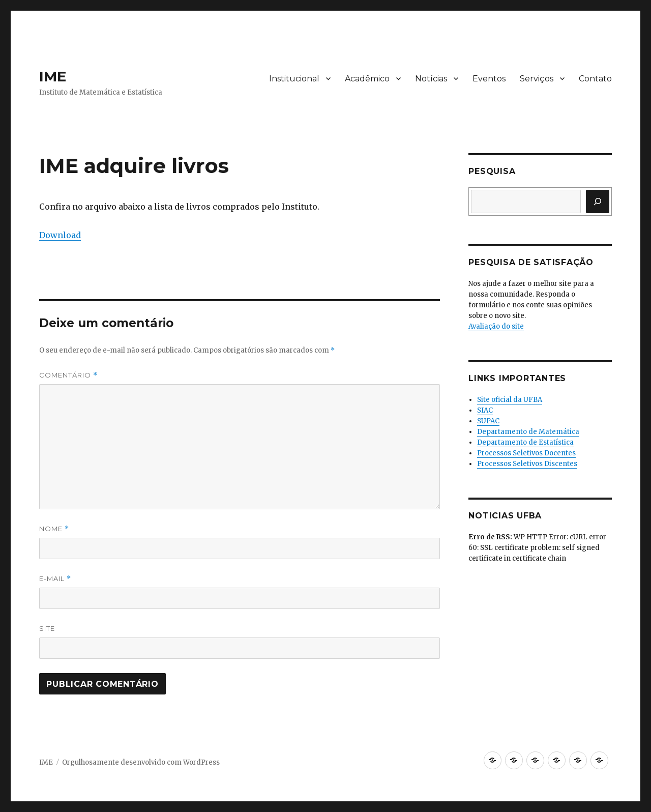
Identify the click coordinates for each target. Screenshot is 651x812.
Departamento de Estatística (525, 442)
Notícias (431, 79)
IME (53, 76)
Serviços (537, 79)
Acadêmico (367, 79)
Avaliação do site (496, 326)
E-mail (55, 579)
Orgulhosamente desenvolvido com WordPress (141, 762)
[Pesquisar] (598, 201)
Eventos (489, 79)
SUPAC (488, 421)
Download (60, 235)
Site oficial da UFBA (510, 400)
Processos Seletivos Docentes (526, 453)
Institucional (294, 79)
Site (47, 628)
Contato (595, 79)
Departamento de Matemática (528, 432)
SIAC (485, 410)
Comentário (68, 375)
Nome (54, 529)
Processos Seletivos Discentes (527, 464)
